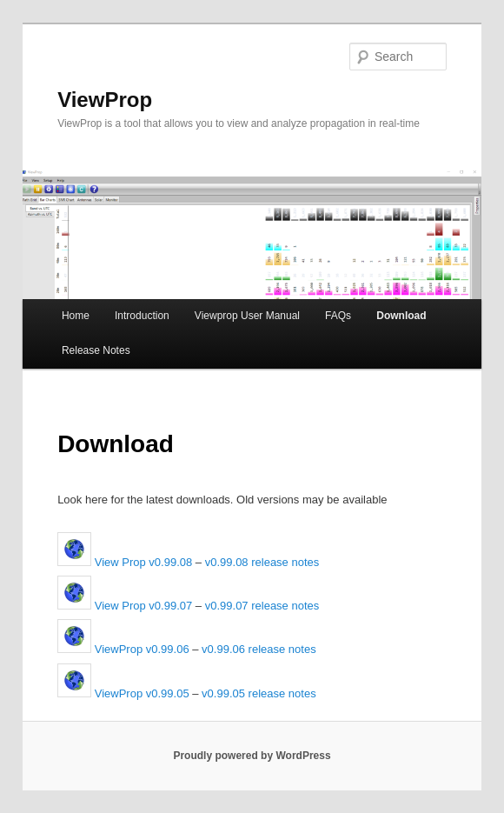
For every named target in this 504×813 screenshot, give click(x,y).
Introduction (142, 316)
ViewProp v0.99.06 (123, 649)
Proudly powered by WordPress (252, 756)
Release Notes (96, 350)
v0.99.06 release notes (259, 649)
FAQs (338, 316)
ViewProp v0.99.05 (123, 693)
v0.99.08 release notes (262, 562)
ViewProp (105, 100)
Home (76, 316)
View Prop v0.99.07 (125, 606)
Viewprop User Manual (247, 316)
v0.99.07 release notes (262, 606)
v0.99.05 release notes (259, 693)
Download (401, 316)
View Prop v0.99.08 (125, 562)
